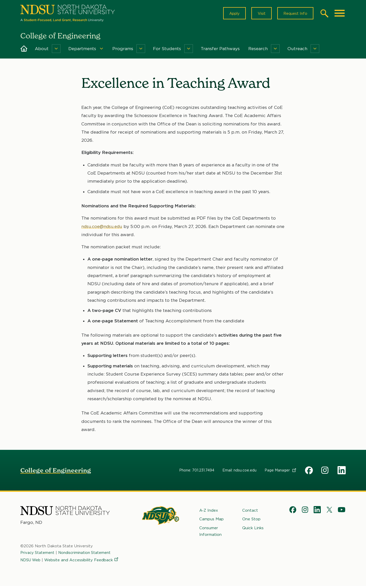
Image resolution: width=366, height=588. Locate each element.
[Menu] (56, 50)
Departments (82, 50)
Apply (231, 14)
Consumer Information (210, 533)
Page (281, 472)
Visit (259, 14)
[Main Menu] (340, 14)
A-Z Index (209, 512)
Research (258, 50)
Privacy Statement (38, 555)
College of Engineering (56, 472)
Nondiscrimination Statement (87, 555)
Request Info (294, 14)
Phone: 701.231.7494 (197, 472)
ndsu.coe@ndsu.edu (103, 228)
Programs (123, 50)
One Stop (251, 521)
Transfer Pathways (220, 50)
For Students (167, 50)
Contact (250, 512)
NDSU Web (31, 562)
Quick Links (253, 530)
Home (24, 50)
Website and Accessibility (83, 562)
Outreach (297, 50)
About (42, 50)
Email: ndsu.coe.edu (239, 472)
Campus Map (211, 521)
